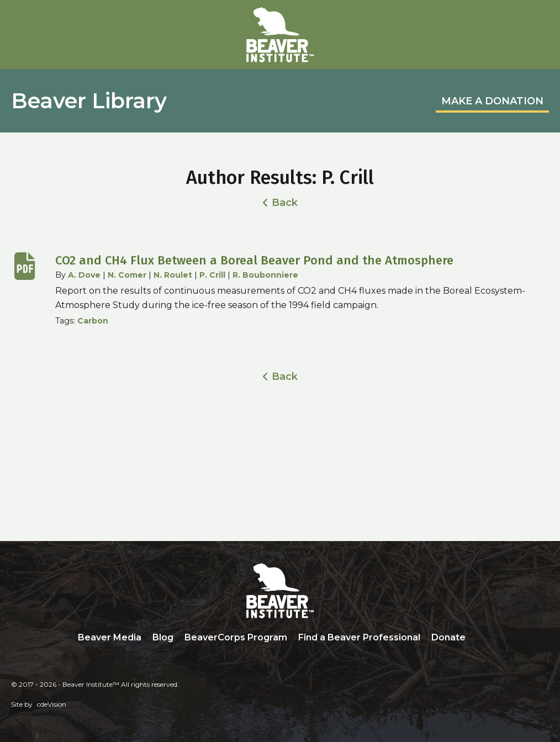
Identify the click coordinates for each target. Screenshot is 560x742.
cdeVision (52, 704)
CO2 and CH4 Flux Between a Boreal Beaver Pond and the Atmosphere (254, 260)
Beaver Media (110, 637)
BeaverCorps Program (236, 637)
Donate (448, 637)
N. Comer (127, 275)
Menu (541, 20)
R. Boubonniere (265, 275)
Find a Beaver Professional (359, 637)
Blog (163, 637)
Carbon (93, 321)
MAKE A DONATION (492, 101)
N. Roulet (173, 275)
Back (285, 203)
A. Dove (84, 275)
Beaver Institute (280, 35)
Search (479, 638)
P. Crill (212, 275)
